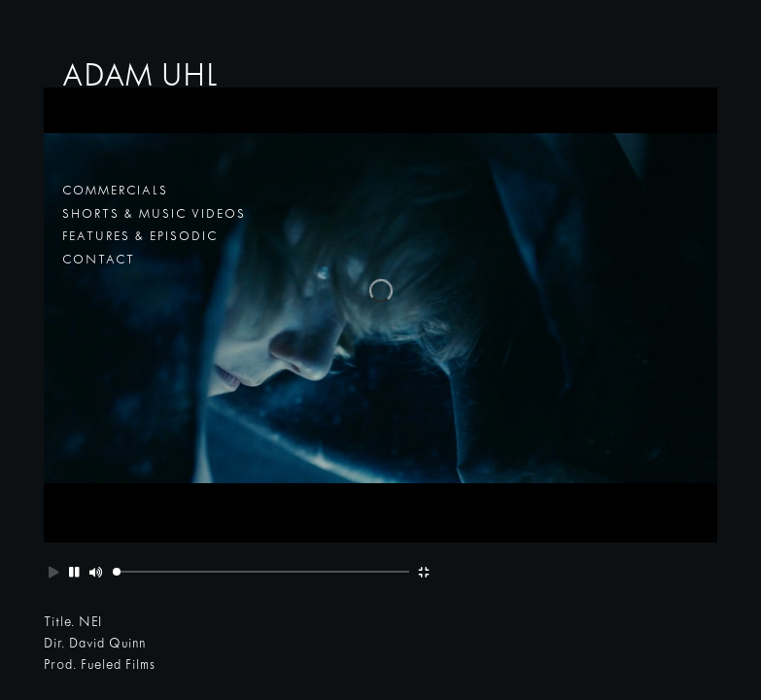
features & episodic (140, 237)
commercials (115, 192)
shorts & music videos (154, 215)
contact (99, 261)
